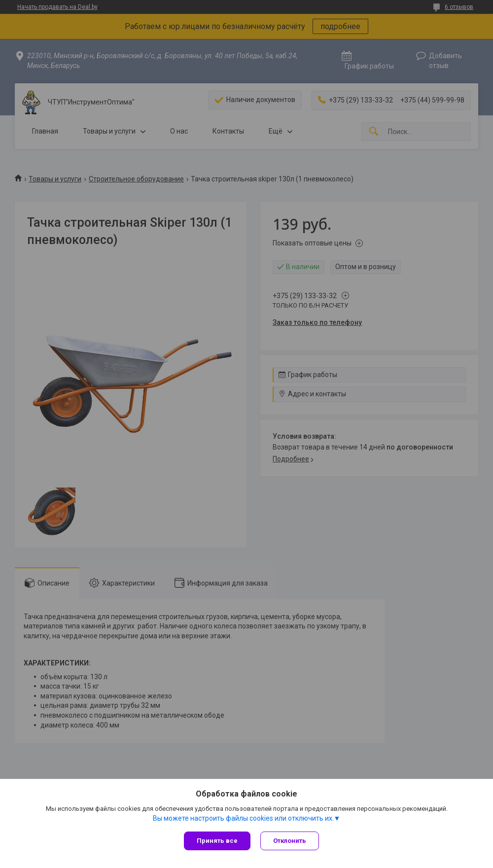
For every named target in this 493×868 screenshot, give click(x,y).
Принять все (217, 841)
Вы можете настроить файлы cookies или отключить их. (243, 818)
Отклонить (290, 841)
